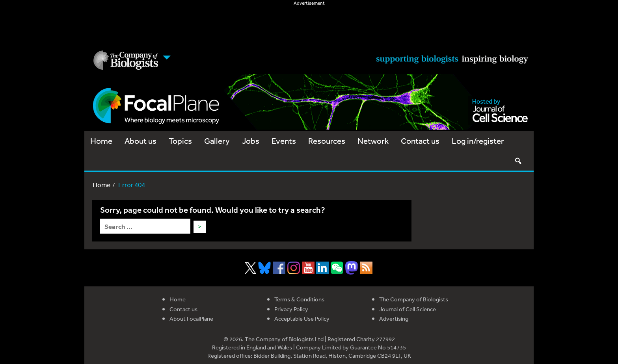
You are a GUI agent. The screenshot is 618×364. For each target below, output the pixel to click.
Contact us (420, 141)
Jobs (251, 141)
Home (101, 141)
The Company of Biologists (414, 299)
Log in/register (478, 141)
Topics (180, 141)
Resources (327, 141)
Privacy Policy (291, 309)
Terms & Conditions (299, 299)
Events (284, 141)
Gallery (217, 141)
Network (373, 141)
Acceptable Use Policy (302, 318)
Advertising (394, 318)
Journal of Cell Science (408, 309)
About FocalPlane (191, 318)
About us (141, 141)
